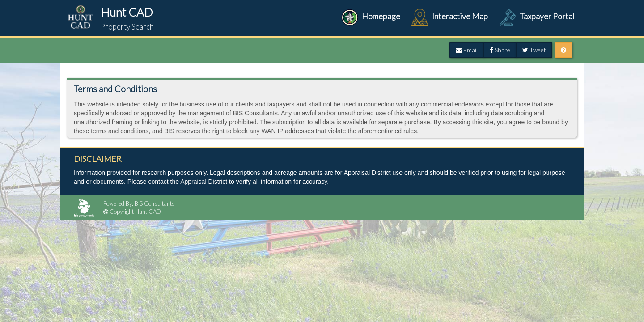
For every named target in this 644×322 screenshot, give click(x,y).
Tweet (534, 50)
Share (500, 50)
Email (467, 50)
